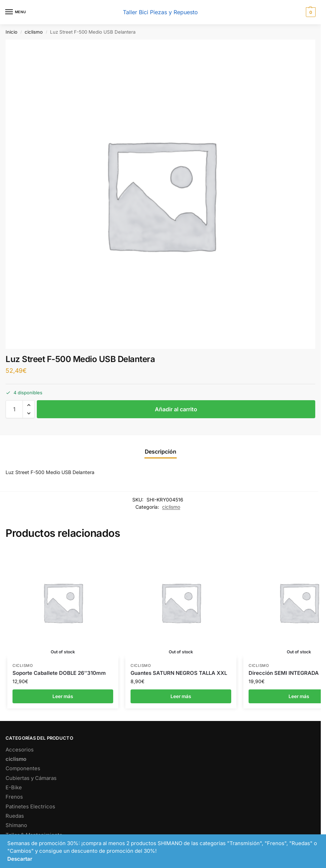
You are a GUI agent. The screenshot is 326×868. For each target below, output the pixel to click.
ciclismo (34, 32)
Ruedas (15, 816)
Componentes (23, 768)
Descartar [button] (20, 859)
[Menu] (16, 12)
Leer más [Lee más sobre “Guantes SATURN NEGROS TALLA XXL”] (181, 696)
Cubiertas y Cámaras (31, 778)
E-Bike (14, 788)
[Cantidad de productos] (14, 409)
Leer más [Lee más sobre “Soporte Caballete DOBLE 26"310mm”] (63, 696)
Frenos (14, 797)
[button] (310, 12)
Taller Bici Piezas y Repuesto (160, 12)
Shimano (16, 825)
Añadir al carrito (176, 409)
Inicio (11, 32)
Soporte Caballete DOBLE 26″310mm (59, 673)
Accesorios (20, 750)
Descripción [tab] (161, 452)
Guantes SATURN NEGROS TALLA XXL (179, 673)
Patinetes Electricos (30, 807)
